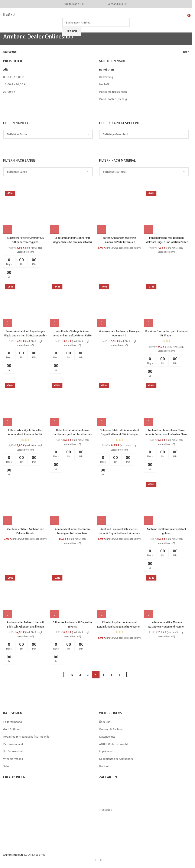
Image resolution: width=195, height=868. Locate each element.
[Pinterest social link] (96, 4)
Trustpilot (105, 810)
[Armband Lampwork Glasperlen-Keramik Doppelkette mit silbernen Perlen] (120, 504)
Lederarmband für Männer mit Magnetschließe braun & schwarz (72, 241)
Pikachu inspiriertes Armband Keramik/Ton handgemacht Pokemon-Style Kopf (120, 627)
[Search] (96, 22)
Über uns (105, 723)
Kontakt (104, 767)
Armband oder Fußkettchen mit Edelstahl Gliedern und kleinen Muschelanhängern (25, 627)
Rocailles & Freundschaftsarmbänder (27, 737)
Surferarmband (13, 752)
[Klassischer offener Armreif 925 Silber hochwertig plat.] (25, 211)
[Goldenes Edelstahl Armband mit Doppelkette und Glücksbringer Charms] (120, 404)
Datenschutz (107, 737)
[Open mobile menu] (9, 15)
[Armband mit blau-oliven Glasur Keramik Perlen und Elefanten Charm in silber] (167, 404)
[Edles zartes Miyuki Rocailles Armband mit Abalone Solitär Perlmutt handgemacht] (25, 404)
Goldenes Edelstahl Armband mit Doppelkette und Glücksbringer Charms (120, 434)
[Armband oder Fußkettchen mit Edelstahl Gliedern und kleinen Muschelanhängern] (25, 598)
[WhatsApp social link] (101, 4)
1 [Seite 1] (72, 675)
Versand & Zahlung (111, 730)
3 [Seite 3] (88, 675)
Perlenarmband (13, 745)
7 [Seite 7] (120, 675)
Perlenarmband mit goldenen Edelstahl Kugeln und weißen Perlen (167, 241)
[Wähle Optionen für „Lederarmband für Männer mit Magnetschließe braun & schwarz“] (55, 228)
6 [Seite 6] (112, 675)
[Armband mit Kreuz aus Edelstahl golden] (167, 504)
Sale (6, 767)
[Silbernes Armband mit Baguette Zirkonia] (72, 598)
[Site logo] (96, 14)
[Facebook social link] (91, 4)
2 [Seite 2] (80, 675)
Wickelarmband (13, 760)
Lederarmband (12, 723)
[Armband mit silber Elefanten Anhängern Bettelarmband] (72, 504)
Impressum (106, 752)
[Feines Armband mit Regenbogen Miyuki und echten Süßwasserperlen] (25, 305)
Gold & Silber (12, 730)
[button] (7, 228)
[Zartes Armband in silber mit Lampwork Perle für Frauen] (120, 211)
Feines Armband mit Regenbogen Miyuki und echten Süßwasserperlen (25, 335)
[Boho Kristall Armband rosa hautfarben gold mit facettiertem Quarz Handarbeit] (72, 404)
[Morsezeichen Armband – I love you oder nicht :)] (120, 305)
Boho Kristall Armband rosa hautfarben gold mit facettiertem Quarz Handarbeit (72, 434)
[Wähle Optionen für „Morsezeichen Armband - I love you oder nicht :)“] (102, 322)
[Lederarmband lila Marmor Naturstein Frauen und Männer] (167, 598)
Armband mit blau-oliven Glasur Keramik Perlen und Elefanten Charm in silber (167, 434)
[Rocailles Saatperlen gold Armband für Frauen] (167, 305)
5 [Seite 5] (104, 675)
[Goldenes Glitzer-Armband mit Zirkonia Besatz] (25, 504)
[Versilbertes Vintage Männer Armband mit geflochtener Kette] (72, 305)
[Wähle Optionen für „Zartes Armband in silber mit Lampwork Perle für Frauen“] (102, 228)
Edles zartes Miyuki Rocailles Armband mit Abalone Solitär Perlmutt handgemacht (25, 434)
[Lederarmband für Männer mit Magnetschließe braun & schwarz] (72, 211)
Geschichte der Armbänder (116, 760)
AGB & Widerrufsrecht (113, 745)
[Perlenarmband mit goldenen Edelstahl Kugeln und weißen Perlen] (167, 211)
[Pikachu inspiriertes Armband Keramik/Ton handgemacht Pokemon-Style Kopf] (120, 598)
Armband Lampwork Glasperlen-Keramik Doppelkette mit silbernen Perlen (120, 533)
